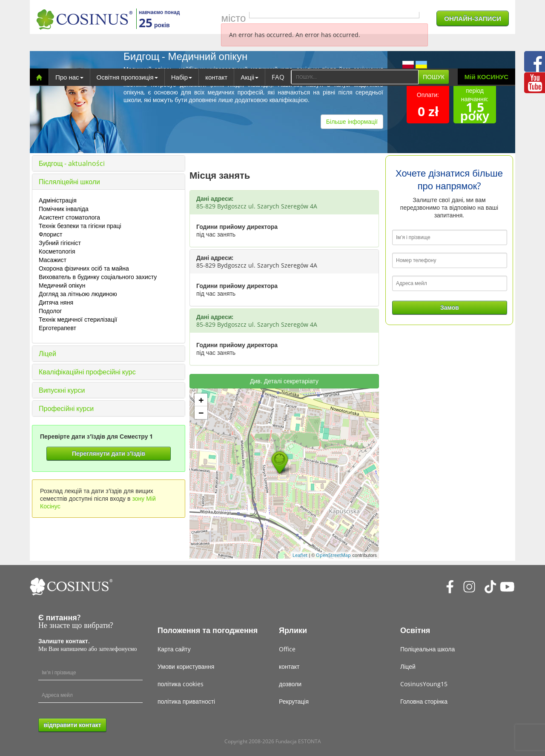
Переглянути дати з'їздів (109, 453)
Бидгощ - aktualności (72, 163)
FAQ (278, 77)
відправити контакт (72, 725)
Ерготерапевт (57, 328)
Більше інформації (352, 121)
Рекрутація (294, 701)
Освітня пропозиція (127, 77)
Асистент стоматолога (69, 217)
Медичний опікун (62, 285)
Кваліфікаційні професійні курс (87, 372)
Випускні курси (62, 390)
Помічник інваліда (64, 209)
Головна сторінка (424, 701)
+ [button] (201, 400)
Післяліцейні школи (69, 182)
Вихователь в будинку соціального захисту (98, 277)
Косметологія (57, 251)
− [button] (201, 413)
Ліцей (47, 354)
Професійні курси (66, 408)
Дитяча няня (56, 302)
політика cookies (181, 684)
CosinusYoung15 (424, 684)
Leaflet (300, 555)
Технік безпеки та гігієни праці (80, 226)
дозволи (290, 684)
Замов (450, 307)
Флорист (50, 234)
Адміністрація (58, 200)
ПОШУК (434, 77)
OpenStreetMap (333, 555)
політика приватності (186, 701)
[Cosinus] (84, 19)
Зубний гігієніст (60, 243)
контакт (216, 77)
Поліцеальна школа (427, 649)
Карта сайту (174, 649)
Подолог (50, 311)
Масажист (53, 260)
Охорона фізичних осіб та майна (84, 268)
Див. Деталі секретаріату (284, 381)
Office (287, 649)
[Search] (355, 77)
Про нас (69, 77)
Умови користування (186, 666)
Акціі (250, 77)
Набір (182, 77)
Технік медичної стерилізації (78, 319)
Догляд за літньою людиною (78, 294)
